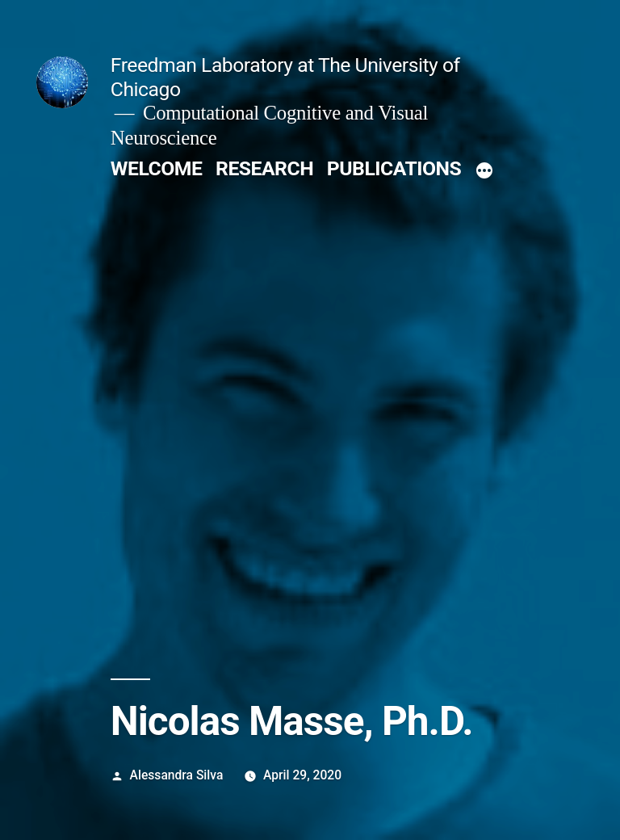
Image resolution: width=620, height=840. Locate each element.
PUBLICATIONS (394, 168)
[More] (484, 172)
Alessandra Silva (177, 775)
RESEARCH (264, 168)
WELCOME (157, 168)
